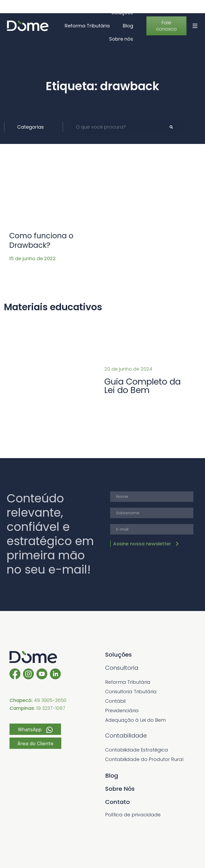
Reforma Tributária (87, 26)
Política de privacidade (133, 815)
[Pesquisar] (171, 127)
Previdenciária (122, 711)
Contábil (115, 701)
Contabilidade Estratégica (137, 750)
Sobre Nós (120, 789)
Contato (117, 802)
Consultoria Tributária (131, 692)
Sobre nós (121, 39)
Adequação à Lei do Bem (135, 720)
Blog (128, 26)
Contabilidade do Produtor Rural (144, 759)
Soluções (122, 13)
